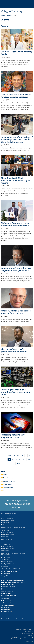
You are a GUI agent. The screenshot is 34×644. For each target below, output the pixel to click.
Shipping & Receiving (7, 591)
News (9, 16)
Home (3, 16)
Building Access (6, 574)
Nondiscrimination (27, 633)
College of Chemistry (12, 11)
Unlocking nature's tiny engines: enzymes (13, 436)
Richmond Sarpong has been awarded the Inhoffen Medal (15, 224)
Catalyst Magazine (9, 481)
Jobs (3, 589)
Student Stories (8, 491)
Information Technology (8, 587)
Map (3, 525)
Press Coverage (8, 478)
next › (30, 459)
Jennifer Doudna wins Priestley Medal (17, 53)
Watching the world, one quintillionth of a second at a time (16, 392)
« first (9, 456)
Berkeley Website (7, 601)
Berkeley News (6, 603)
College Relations (6, 576)
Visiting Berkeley (7, 612)
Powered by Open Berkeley (25, 629)
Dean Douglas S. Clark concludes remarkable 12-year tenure (16, 180)
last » (19, 463)
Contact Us (5, 578)
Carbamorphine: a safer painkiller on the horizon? (14, 350)
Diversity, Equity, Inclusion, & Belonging (13, 580)
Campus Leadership (8, 605)
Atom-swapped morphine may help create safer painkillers (16, 269)
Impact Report (8, 484)
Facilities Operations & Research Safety (13, 582)
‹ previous (17, 456)
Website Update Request (9, 595)
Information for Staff (7, 585)
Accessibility (29, 631)
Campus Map (6, 610)
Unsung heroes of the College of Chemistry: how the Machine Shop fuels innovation (17, 140)
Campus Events (6, 607)
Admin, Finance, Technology (9, 571)
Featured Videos (8, 488)
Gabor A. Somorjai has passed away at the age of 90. (16, 312)
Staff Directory (6, 593)
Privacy (30, 636)
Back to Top (29, 642)
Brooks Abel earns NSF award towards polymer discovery (16, 96)
